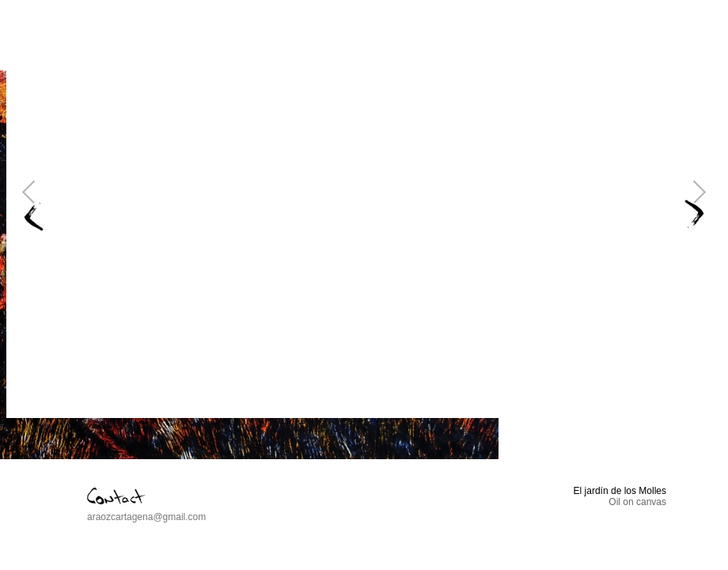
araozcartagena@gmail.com (146, 517)
